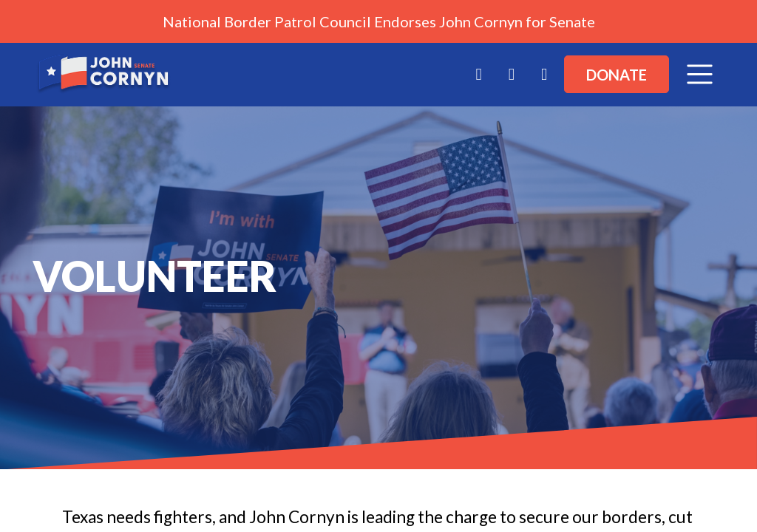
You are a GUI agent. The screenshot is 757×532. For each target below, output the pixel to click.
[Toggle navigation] (700, 74)
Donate (617, 75)
